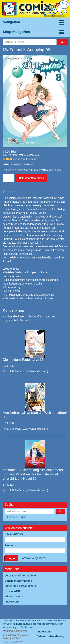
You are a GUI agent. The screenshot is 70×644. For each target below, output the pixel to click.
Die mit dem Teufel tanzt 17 (23, 360)
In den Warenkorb (31, 178)
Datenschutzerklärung (50, 636)
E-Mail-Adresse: (15, 534)
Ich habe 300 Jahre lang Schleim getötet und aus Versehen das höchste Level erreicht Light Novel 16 (33, 474)
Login (11, 558)
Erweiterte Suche (17, 517)
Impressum (44, 632)
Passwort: (11, 545)
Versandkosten (31, 155)
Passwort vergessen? (33, 558)
